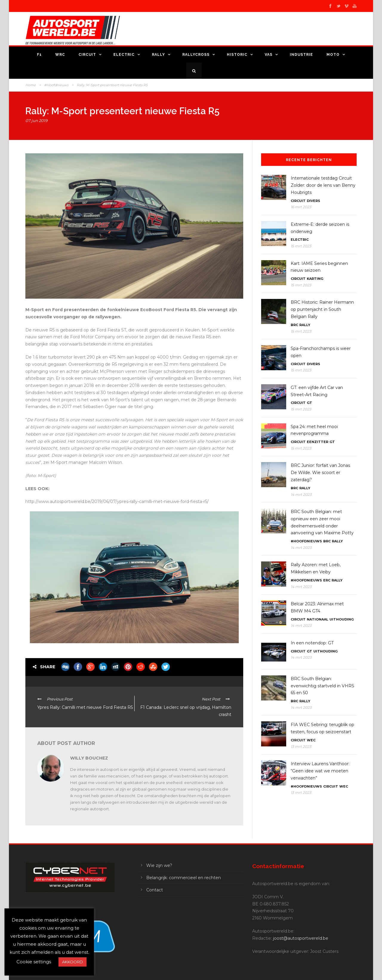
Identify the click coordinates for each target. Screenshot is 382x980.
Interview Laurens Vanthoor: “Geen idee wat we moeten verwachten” (320, 771)
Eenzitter (318, 442)
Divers (314, 201)
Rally (158, 55)
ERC (327, 580)
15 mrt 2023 (301, 246)
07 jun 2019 (36, 121)
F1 (39, 55)
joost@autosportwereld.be (301, 938)
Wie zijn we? (159, 865)
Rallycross (196, 55)
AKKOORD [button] (73, 962)
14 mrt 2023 (301, 494)
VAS (269, 55)
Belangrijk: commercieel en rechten (184, 878)
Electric (124, 55)
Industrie (301, 55)
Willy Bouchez (89, 758)
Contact (155, 890)
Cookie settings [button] (34, 962)
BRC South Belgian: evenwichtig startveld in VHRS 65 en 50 (322, 686)
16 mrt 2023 (301, 207)
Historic (237, 55)
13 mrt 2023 (301, 747)
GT (309, 403)
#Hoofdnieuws (56, 85)
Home (31, 85)
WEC (311, 740)
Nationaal (318, 619)
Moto (333, 55)
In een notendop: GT (312, 643)
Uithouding (342, 619)
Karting (315, 279)
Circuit (87, 55)
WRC (60, 55)
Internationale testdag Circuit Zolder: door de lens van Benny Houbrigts (323, 185)
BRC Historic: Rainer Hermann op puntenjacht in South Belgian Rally (322, 309)
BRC (294, 325)
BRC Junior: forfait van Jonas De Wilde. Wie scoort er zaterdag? (320, 473)
